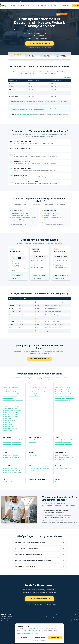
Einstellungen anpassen (40, 637)
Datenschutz (43, 640)
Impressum (35, 640)
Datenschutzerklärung (32, 634)
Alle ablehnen (24, 637)
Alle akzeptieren (55, 637)
